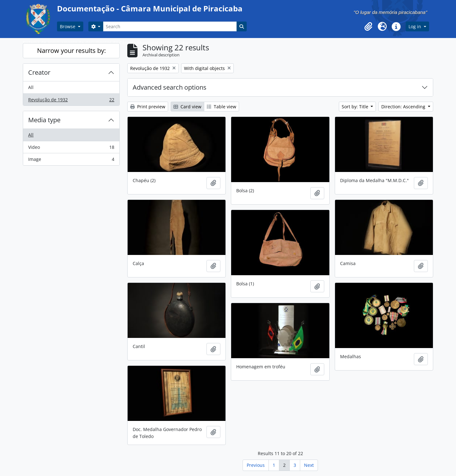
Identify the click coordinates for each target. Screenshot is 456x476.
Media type (44, 120)
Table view (222, 107)
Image (71, 161)
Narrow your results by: (71, 51)
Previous (256, 465)
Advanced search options (170, 87)
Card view (187, 107)
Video (71, 149)
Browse (68, 26)
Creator (39, 72)
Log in (415, 26)
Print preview (148, 107)
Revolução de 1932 (71, 101)
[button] (368, 27)
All (31, 87)
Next (309, 465)
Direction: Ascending (404, 107)
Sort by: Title (356, 107)
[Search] (170, 26)
